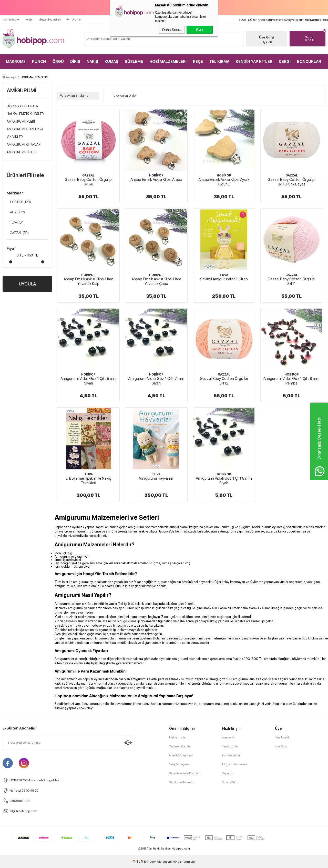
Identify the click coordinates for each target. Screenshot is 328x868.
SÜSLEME (134, 62)
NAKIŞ (92, 62)
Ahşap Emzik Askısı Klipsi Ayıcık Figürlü (224, 182)
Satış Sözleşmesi (180, 764)
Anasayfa (228, 737)
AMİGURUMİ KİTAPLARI (24, 145)
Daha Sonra (172, 30)
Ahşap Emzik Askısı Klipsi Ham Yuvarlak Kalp (88, 281)
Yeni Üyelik (282, 737)
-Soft (138, 862)
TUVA (16, 223)
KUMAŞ (111, 62)
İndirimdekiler (11, 20)
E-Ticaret (150, 862)
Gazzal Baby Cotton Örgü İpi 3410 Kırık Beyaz (291, 182)
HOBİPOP (19, 202)
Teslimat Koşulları (181, 746)
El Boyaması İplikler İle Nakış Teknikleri (88, 481)
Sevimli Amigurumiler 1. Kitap (224, 279)
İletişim (29, 20)
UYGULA (27, 284)
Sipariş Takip (230, 782)
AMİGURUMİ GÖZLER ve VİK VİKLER (25, 133)
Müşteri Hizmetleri (50, 20)
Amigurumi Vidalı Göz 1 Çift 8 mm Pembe (291, 381)
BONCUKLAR (309, 62)
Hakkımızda (177, 737)
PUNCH (39, 62)
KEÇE (198, 62)
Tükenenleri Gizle (122, 96)
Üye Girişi (266, 37)
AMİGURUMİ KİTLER (22, 152)
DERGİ (285, 62)
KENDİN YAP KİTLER (254, 62)
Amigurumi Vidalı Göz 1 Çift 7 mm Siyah (156, 381)
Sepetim (228, 773)
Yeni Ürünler (74, 20)
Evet (200, 30)
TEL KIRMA (219, 62)
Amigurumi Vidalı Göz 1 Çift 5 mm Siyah (89, 381)
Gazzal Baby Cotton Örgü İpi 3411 (291, 281)
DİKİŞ (75, 62)
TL (314, 39)
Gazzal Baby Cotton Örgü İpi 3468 (89, 182)
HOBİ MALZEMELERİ (168, 62)
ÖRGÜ (58, 62)
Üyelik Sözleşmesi (181, 755)
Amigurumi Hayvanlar (156, 478)
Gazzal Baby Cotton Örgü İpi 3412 (224, 381)
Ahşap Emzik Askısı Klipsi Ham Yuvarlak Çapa (156, 281)
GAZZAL (18, 233)
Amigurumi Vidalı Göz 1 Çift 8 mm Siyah (224, 481)
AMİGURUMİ (22, 90)
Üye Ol (266, 42)
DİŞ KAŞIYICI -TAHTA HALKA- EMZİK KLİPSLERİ (26, 110)
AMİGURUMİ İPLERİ (21, 121)
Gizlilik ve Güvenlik (182, 782)
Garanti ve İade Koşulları (185, 773)
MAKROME (16, 62)
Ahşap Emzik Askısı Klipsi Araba (156, 180)
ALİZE (16, 212)
